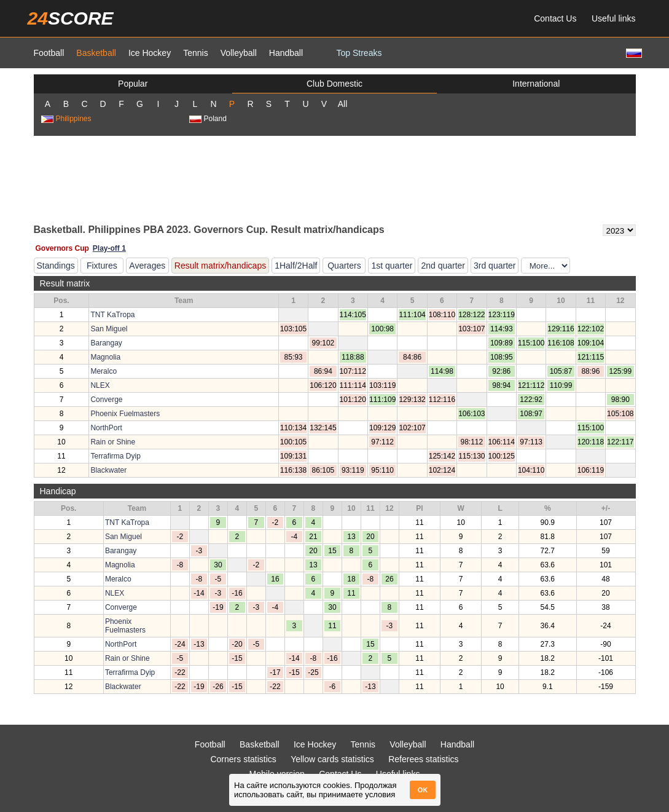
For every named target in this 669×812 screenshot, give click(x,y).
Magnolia (105, 357)
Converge (106, 400)
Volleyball (239, 53)
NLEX (100, 385)
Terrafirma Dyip (115, 456)
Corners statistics (243, 759)
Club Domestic (334, 84)
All (343, 104)
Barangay (106, 343)
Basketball (96, 53)
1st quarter (392, 266)
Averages (147, 266)
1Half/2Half (296, 266)
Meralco (104, 371)
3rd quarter (495, 266)
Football (49, 53)
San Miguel (109, 329)
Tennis (195, 53)
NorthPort (106, 428)
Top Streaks (359, 53)
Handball (286, 53)
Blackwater (108, 470)
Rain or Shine (113, 442)
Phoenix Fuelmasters (125, 414)
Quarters (344, 266)
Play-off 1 (109, 248)
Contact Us (555, 18)
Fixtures (102, 266)
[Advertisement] (335, 179)
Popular (133, 84)
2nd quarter (443, 266)
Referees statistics (423, 759)
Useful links (614, 18)
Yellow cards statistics (332, 759)
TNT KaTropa (112, 315)
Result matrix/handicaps (220, 266)
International (536, 84)
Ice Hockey (150, 53)
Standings (56, 266)
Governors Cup (62, 248)
